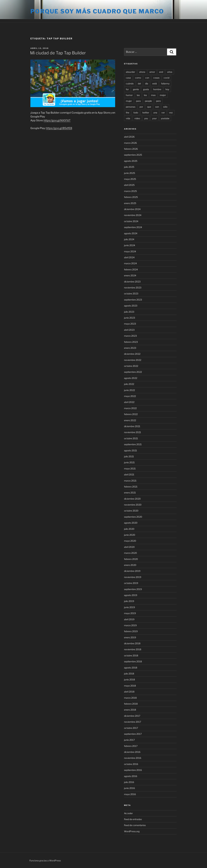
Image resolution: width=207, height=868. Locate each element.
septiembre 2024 (133, 227)
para (138, 101)
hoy (167, 89)
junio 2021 (129, 462)
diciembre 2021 (132, 426)
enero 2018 (130, 710)
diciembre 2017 (132, 716)
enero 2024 (130, 275)
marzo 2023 (130, 336)
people (148, 101)
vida (128, 118)
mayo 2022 (130, 396)
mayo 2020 (130, 541)
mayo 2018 (130, 686)
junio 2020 (130, 535)
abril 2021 (129, 474)
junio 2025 (130, 173)
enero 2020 (130, 565)
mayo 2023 (130, 324)
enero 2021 (130, 493)
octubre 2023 (131, 294)
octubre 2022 (131, 366)
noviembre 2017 (133, 722)
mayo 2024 (130, 251)
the (128, 113)
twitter (146, 113)
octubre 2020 (131, 511)
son (157, 107)
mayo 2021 (130, 469)
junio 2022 (129, 390)
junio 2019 (129, 607)
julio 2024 (129, 239)
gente (136, 89)
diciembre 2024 (132, 209)
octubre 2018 (131, 655)
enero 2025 (130, 203)
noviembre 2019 (133, 577)
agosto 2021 (131, 450)
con (147, 78)
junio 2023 (130, 318)
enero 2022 (130, 420)
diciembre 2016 (132, 752)
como (138, 78)
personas (131, 107)
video (137, 118)
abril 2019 (129, 619)
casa (128, 78)
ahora (142, 72)
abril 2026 (129, 137)
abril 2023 (129, 330)
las (138, 95)
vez (171, 113)
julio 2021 (129, 456)
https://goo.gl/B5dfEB (59, 128)
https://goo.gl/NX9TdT (57, 120)
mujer (129, 101)
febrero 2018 (131, 704)
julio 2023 (129, 312)
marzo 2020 (131, 553)
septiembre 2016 (133, 770)
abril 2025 (129, 185)
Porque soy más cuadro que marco (97, 11)
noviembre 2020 (133, 505)
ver (163, 113)
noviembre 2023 (133, 288)
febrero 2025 (131, 197)
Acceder (128, 813)
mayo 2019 (130, 613)
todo (136, 113)
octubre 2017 (131, 728)
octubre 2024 (131, 221)
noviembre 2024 (133, 215)
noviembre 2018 (133, 649)
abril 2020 (129, 547)
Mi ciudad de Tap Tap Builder (58, 53)
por (141, 107)
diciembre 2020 (132, 499)
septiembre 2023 (133, 300)
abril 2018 (129, 692)
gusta (146, 89)
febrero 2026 (131, 149)
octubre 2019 (131, 583)
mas (153, 95)
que (149, 107)
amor (152, 72)
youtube (165, 118)
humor (129, 95)
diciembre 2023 (132, 282)
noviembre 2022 (133, 360)
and (161, 72)
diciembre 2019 (132, 571)
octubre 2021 (131, 438)
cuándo (130, 83)
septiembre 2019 (133, 589)
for (127, 89)
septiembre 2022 (133, 372)
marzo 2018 (130, 698)
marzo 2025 (130, 191)
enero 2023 (130, 348)
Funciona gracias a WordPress (45, 860)
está (155, 83)
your (154, 118)
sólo (165, 107)
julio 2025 (129, 167)
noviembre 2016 (133, 758)
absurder (130, 72)
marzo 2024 (130, 263)
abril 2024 (129, 257)
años (170, 72)
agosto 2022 (131, 378)
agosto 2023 (131, 306)
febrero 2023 (131, 342)
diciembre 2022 (132, 354)
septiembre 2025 (133, 155)
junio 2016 (129, 788)
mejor (163, 95)
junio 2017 (129, 740)
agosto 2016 (131, 776)
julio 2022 (129, 384)
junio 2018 (129, 680)
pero (158, 101)
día (147, 83)
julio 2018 (129, 674)
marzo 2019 (130, 625)
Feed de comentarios (135, 825)
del (139, 83)
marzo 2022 (130, 408)
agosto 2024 (131, 233)
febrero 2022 (131, 414)
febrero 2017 (131, 746)
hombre (157, 89)
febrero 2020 (131, 559)
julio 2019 (129, 601)
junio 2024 (130, 245)
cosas (156, 78)
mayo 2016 (130, 794)
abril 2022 (129, 402)
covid (166, 78)
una (155, 113)
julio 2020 (129, 529)
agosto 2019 (131, 595)
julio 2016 (129, 782)
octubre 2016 (131, 764)
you (146, 118)
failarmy (165, 83)
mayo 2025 (130, 179)
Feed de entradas (133, 819)
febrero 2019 (131, 631)
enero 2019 (130, 637)
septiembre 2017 (133, 734)
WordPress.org (132, 831)
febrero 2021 (131, 487)
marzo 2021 (130, 481)
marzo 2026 (130, 143)
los (145, 95)
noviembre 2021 (133, 432)
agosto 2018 (131, 668)
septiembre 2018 (133, 661)
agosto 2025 (131, 161)
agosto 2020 (131, 523)
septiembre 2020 (133, 517)
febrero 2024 (131, 269)
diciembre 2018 (132, 643)
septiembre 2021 (133, 444)
